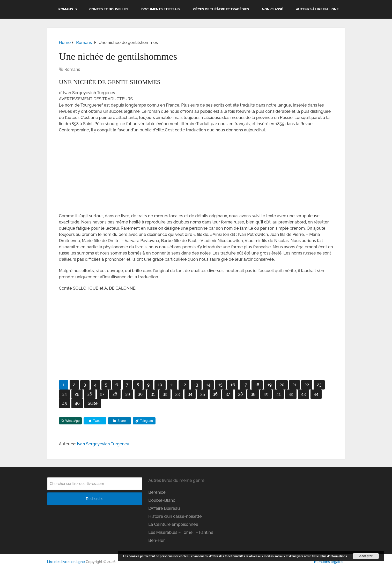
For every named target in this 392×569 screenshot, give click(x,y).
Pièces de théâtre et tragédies (221, 9)
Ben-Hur (157, 540)
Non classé (272, 9)
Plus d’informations (334, 556)
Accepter (366, 556)
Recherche (95, 499)
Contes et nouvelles (109, 9)
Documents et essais (161, 9)
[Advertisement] (196, 175)
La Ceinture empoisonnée (173, 524)
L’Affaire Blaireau (164, 508)
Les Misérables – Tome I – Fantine (181, 532)
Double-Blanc (162, 500)
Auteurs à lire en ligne (317, 9)
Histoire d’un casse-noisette (175, 516)
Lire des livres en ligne (66, 562)
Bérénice (157, 492)
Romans (66, 9)
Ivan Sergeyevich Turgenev (103, 444)
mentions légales (329, 562)
